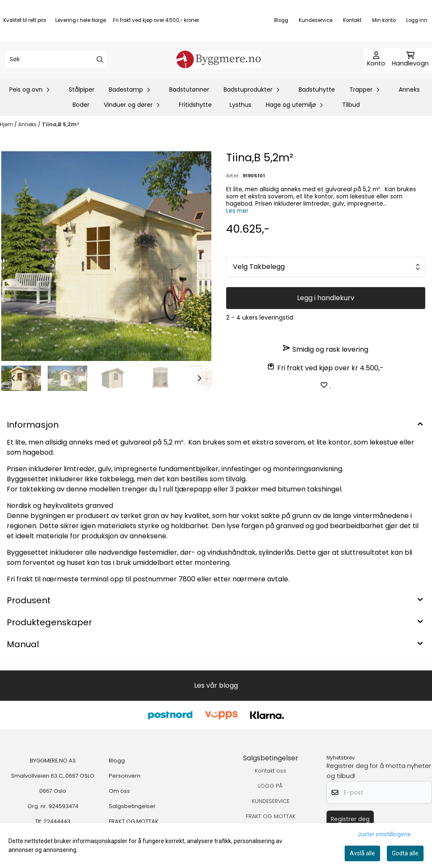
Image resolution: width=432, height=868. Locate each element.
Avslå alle (362, 853)
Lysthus (240, 105)
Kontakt (352, 20)
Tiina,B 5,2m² (61, 124)
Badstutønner (189, 90)
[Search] (100, 60)
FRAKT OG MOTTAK (134, 821)
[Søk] (56, 60)
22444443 (57, 821)
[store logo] (219, 60)
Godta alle (405, 853)
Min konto (384, 20)
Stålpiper (82, 90)
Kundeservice (316, 20)
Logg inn (417, 20)
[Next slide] (199, 378)
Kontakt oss (270, 771)
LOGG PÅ (270, 786)
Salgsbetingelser (132, 806)
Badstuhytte (317, 90)
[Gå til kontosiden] (376, 60)
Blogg (281, 20)
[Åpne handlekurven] (410, 60)
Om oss (119, 791)
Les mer (237, 211)
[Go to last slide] (13, 378)
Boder (81, 105)
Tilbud (351, 105)
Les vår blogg (216, 685)
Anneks (409, 90)
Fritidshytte (195, 105)
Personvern (125, 776)
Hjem (7, 124)
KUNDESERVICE (271, 801)
